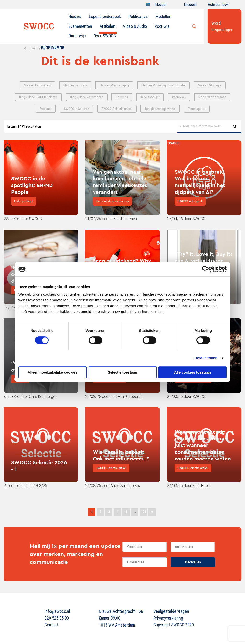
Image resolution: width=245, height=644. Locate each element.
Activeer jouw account (218, 6)
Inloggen (161, 6)
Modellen (163, 16)
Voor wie (162, 26)
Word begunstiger (222, 26)
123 (143, 512)
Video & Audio (135, 26)
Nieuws (75, 16)
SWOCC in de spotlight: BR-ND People (32, 185)
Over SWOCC (105, 36)
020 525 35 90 (57, 618)
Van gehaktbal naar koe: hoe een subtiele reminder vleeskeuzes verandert (120, 182)
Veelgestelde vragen (171, 611)
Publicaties (138, 16)
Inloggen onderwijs (186, 6)
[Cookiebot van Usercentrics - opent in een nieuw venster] (206, 269)
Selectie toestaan (123, 372)
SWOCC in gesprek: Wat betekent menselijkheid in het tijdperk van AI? (200, 182)
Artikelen (108, 26)
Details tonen (206, 358)
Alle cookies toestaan (192, 372)
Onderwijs (77, 36)
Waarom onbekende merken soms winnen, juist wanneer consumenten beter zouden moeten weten (203, 445)
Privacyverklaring (168, 618)
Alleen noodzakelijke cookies (53, 372)
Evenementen (80, 26)
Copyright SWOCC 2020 (174, 625)
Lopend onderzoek (105, 16)
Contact (51, 625)
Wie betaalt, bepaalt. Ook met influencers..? (121, 455)
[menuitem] (75, 17)
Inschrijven (193, 562)
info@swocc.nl (57, 611)
